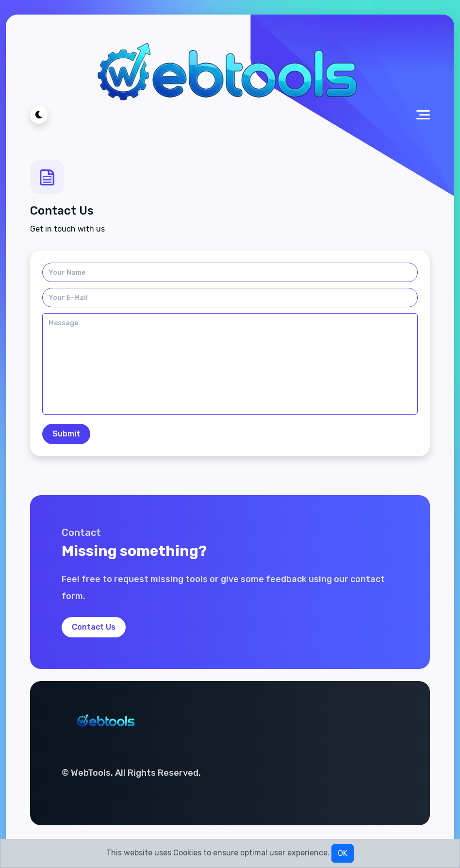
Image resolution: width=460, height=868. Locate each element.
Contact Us (94, 627)
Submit (66, 434)
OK (343, 853)
